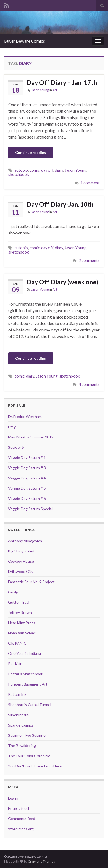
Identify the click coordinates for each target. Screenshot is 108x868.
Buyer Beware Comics (25, 41)
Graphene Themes (41, 861)
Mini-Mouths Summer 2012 (31, 437)
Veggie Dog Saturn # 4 (27, 478)
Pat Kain (15, 664)
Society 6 (16, 447)
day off (47, 170)
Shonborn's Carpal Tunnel (30, 705)
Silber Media (18, 715)
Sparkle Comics (21, 725)
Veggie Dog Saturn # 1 (27, 457)
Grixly (13, 592)
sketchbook (19, 174)
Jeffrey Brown (20, 612)
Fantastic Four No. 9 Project (31, 582)
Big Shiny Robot (21, 551)
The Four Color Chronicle (29, 756)
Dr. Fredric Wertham (25, 416)
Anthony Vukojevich (25, 541)
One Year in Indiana (25, 653)
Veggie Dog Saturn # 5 (27, 488)
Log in (13, 798)
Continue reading (31, 152)
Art (55, 90)
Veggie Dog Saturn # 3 (27, 468)
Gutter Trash (19, 602)
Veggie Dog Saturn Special (30, 509)
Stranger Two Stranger (27, 735)
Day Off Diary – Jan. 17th (62, 82)
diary (59, 170)
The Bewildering (22, 746)
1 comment (90, 183)
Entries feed (18, 808)
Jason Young (40, 90)
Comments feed (22, 819)
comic (35, 170)
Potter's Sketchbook (26, 674)
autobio (21, 170)
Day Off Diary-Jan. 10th (60, 204)
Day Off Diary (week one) (62, 282)
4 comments (89, 384)
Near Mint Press (22, 623)
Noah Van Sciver (22, 633)
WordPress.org (21, 829)
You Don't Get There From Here (35, 766)
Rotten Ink (17, 694)
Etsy (12, 427)
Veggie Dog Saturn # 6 (27, 498)
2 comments (89, 260)
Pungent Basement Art (28, 684)
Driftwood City (21, 571)
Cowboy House (21, 561)
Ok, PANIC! (18, 643)
